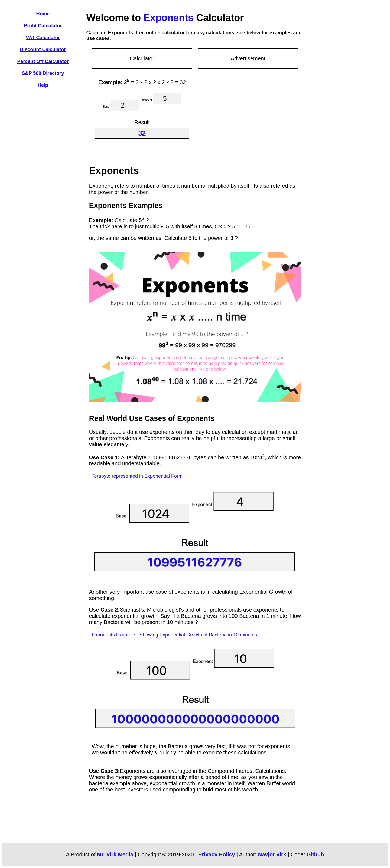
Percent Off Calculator (43, 61)
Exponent (146, 100)
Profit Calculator (43, 26)
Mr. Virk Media (116, 854)
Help (43, 85)
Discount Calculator (43, 49)
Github (315, 854)
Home (43, 14)
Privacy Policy (217, 854)
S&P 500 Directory (43, 73)
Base (106, 107)
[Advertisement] (248, 108)
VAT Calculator (43, 38)
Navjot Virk (272, 854)
